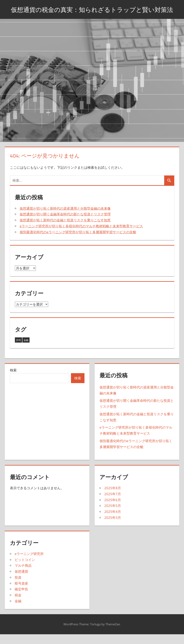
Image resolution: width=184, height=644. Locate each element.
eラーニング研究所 (29, 564)
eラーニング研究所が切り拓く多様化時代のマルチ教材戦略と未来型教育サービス (81, 236)
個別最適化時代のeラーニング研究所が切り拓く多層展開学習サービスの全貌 (78, 242)
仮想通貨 (21, 581)
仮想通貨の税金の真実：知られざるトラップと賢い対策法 (92, 14)
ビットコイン (25, 570)
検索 (13, 380)
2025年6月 (113, 510)
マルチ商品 (23, 576)
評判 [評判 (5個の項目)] (18, 350)
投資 (18, 587)
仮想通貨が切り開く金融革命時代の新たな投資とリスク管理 (65, 224)
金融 (18, 611)
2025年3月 (113, 527)
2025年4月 (113, 522)
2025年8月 (113, 498)
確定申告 (21, 599)
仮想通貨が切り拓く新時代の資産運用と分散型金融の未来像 (65, 218)
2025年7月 (113, 504)
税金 (18, 605)
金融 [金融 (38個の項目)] (26, 350)
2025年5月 (113, 516)
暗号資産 (21, 593)
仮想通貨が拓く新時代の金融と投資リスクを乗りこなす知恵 (65, 230)
